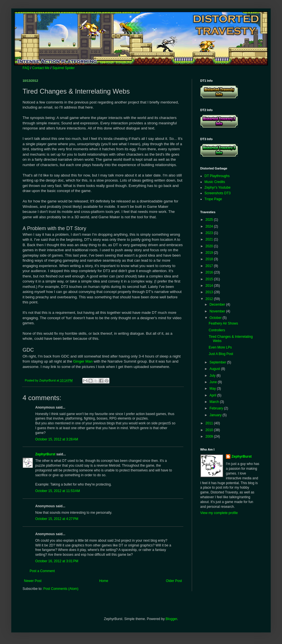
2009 (210, 436)
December (218, 305)
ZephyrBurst (45, 454)
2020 (210, 246)
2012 (210, 299)
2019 (210, 253)
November (218, 311)
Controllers (217, 330)
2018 (210, 259)
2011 (210, 423)
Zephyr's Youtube (217, 188)
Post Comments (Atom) (61, 589)
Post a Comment (42, 571)
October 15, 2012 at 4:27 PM (57, 519)
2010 (210, 430)
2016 (210, 272)
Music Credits (215, 182)
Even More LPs (220, 347)
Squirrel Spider (63, 68)
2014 (210, 286)
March (215, 402)
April (213, 395)
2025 (210, 220)
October (216, 318)
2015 (210, 279)
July (213, 376)
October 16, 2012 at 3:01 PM (57, 561)
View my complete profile (219, 513)
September (218, 362)
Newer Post (33, 581)
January (216, 415)
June (214, 382)
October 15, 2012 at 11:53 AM (58, 491)
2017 (210, 266)
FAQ (26, 68)
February (217, 408)
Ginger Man (83, 361)
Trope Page (213, 199)
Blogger (171, 619)
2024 (210, 226)
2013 (210, 292)
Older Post (174, 581)
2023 (210, 233)
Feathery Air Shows (223, 323)
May (213, 389)
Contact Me (41, 68)
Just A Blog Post (221, 354)
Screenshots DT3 (218, 193)
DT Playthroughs (217, 176)
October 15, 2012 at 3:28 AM (57, 439)
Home (104, 581)
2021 (210, 239)
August (215, 369)
